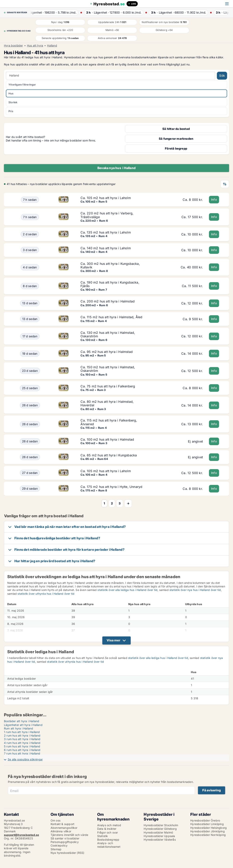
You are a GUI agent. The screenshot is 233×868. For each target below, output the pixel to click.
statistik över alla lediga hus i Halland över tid (127, 590)
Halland (52, 46)
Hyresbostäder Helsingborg (208, 828)
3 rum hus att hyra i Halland (22, 739)
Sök (222, 76)
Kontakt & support (62, 824)
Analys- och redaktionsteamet (109, 845)
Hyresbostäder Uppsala (159, 836)
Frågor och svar (108, 832)
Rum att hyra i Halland (18, 728)
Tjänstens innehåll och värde (69, 835)
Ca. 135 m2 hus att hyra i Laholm (106, 232)
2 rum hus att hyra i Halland (22, 735)
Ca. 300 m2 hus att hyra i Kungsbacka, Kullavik (110, 265)
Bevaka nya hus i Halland (116, 168)
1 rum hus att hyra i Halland (22, 732)
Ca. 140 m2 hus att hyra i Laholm (106, 248)
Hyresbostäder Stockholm (161, 825)
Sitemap (56, 849)
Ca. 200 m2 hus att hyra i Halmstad (108, 301)
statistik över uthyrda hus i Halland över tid (46, 594)
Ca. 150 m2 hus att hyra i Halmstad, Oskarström (108, 369)
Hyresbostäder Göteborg (160, 829)
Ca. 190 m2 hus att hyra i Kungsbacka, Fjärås (110, 284)
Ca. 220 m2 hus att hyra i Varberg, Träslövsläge (107, 215)
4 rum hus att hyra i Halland (22, 743)
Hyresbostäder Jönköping (208, 831)
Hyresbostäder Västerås (160, 840)
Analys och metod (109, 825)
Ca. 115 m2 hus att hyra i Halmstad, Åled (111, 317)
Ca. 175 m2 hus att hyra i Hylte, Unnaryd (111, 487)
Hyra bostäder (13, 46)
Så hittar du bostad (176, 129)
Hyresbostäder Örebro (205, 820)
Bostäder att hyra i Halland (22, 721)
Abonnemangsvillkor (64, 828)
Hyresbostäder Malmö (158, 832)
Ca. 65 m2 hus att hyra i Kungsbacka (109, 455)
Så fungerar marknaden (176, 139)
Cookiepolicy (59, 845)
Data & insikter (107, 829)
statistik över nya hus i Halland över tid (195, 590)
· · (55, 13)
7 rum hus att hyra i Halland (22, 753)
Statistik (103, 836)
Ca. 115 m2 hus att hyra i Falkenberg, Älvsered (109, 422)
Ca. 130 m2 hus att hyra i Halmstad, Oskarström (108, 334)
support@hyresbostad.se (21, 835)
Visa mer (113, 640)
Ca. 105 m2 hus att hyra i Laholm (106, 198)
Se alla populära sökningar (25, 759)
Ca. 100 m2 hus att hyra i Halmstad (107, 439)
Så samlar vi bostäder (65, 838)
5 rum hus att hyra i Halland (22, 746)
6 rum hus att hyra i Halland (22, 750)
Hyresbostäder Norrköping (208, 835)
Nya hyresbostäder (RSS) (67, 853)
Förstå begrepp (176, 148)
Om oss (55, 820)
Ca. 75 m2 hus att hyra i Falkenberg (108, 386)
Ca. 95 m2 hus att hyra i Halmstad (107, 352)
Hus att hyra (35, 46)
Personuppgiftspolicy (65, 842)
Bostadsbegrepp (108, 840)
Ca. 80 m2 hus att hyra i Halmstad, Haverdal (107, 403)
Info (214, 200)
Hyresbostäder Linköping (207, 824)
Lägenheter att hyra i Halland (23, 725)
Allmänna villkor (61, 831)
